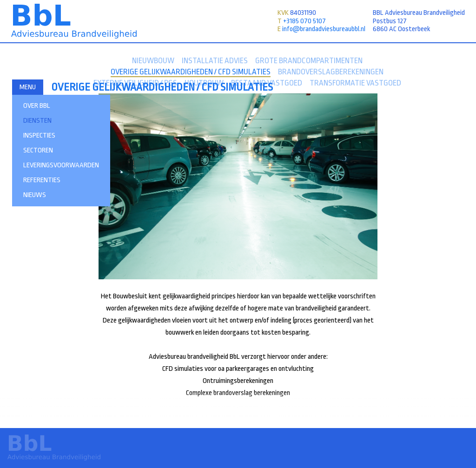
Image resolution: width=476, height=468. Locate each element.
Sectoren (38, 150)
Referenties (42, 180)
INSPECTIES (39, 135)
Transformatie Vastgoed (355, 83)
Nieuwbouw (153, 61)
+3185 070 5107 (304, 21)
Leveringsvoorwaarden (61, 165)
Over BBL (37, 106)
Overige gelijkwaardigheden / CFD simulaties (191, 72)
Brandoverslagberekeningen (331, 72)
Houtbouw (204, 83)
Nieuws (35, 195)
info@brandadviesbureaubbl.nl (324, 29)
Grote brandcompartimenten (309, 61)
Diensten (37, 121)
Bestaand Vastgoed (267, 83)
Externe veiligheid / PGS (135, 83)
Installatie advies (215, 61)
